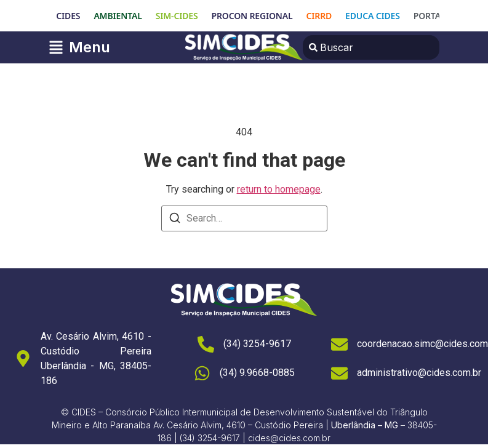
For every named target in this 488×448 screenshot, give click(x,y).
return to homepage (279, 189)
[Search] (175, 220)
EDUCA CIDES (373, 16)
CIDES (68, 16)
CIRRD (319, 16)
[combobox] (371, 47)
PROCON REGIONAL (252, 16)
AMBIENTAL (118, 16)
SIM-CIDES (177, 16)
